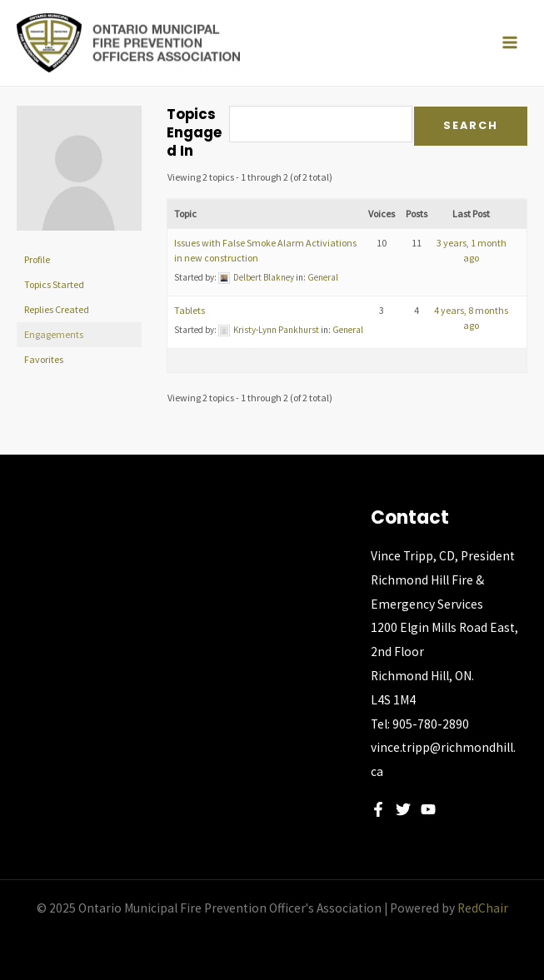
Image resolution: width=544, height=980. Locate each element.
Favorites (44, 359)
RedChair (483, 908)
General (323, 277)
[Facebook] (378, 809)
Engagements (54, 334)
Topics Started (54, 284)
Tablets (190, 310)
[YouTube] (428, 809)
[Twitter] (403, 809)
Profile (37, 259)
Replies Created (57, 309)
